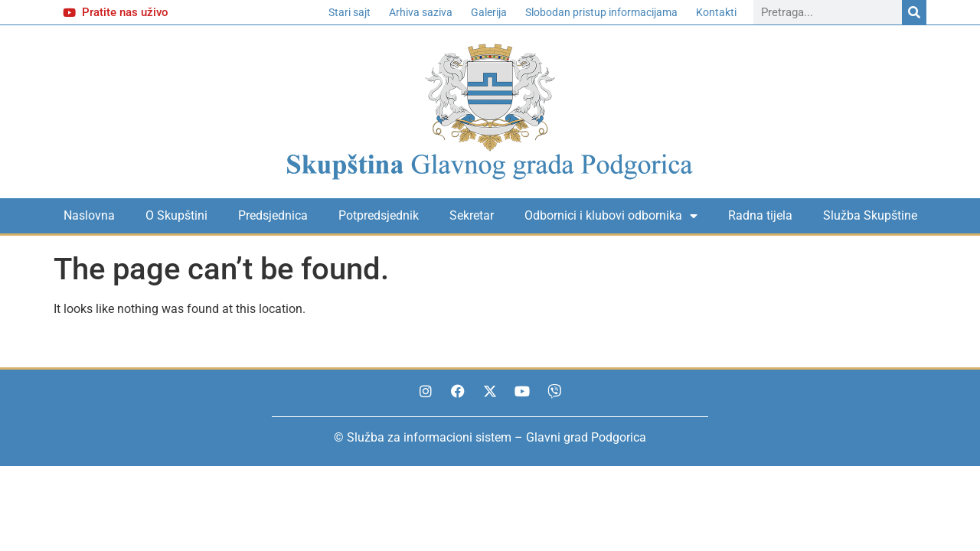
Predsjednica (273, 215)
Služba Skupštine (870, 215)
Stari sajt (350, 12)
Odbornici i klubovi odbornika (611, 216)
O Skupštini (176, 215)
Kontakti (716, 12)
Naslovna (89, 215)
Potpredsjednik (379, 215)
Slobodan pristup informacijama (601, 12)
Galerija (489, 12)
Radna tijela (760, 215)
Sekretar (472, 215)
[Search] (914, 12)
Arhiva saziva (421, 12)
